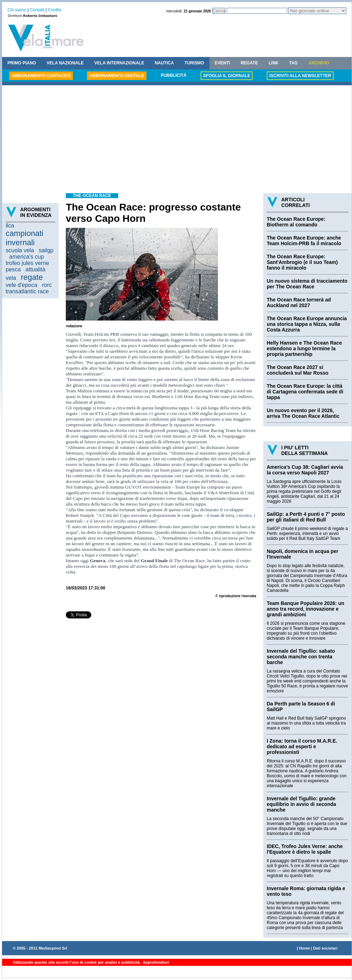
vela (11, 278)
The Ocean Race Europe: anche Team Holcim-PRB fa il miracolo (304, 241)
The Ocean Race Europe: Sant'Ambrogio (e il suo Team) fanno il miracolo (302, 262)
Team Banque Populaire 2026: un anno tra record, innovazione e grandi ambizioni (305, 609)
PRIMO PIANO (22, 63)
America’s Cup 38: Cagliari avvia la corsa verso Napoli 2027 (305, 470)
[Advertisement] (177, 140)
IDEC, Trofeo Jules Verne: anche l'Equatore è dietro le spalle (305, 849)
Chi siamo (17, 10)
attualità (35, 269)
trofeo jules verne (27, 263)
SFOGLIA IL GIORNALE (227, 76)
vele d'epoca (21, 285)
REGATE (249, 63)
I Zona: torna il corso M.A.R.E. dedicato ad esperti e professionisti (302, 746)
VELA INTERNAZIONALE (119, 63)
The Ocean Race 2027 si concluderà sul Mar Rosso (298, 370)
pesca (13, 269)
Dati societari (325, 948)
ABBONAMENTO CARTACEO (41, 76)
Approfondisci (155, 962)
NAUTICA (164, 63)
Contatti (37, 10)
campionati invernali (24, 238)
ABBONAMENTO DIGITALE (117, 76)
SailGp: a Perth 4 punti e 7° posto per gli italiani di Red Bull (306, 517)
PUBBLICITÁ (174, 75)
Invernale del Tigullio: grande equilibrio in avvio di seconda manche (301, 804)
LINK (273, 63)
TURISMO (194, 63)
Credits (54, 10)
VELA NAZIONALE (65, 63)
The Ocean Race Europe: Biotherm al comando (296, 222)
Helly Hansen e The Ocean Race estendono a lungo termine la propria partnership (304, 348)
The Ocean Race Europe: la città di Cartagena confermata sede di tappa (305, 392)
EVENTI (222, 63)
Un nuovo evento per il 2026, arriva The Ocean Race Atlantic (303, 413)
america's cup (27, 257)
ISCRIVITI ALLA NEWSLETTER (300, 76)
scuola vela (20, 250)
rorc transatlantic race (29, 288)
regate (32, 277)
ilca (10, 226)
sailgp (46, 250)
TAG (293, 63)
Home (304, 948)
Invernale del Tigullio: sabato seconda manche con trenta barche (301, 657)
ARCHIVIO (319, 63)
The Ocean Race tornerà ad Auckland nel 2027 (299, 302)
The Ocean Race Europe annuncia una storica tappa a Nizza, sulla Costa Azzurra (307, 324)
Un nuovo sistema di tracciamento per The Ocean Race (307, 284)
